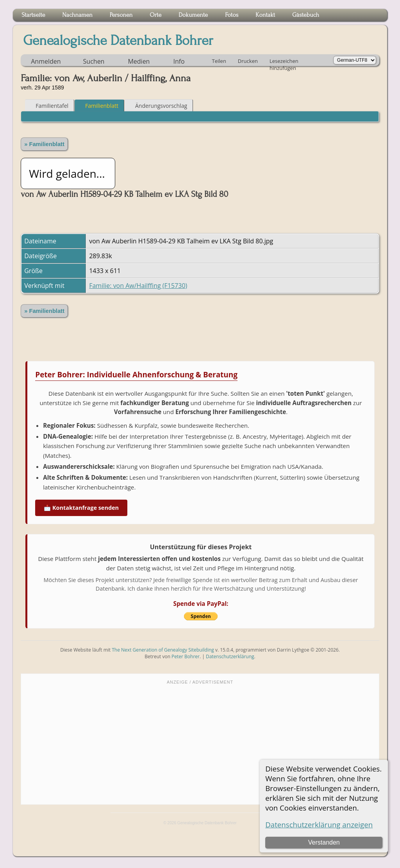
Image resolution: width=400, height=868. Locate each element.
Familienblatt (98, 106)
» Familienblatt (44, 144)
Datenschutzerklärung (230, 656)
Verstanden (324, 842)
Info (179, 61)
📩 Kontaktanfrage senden (81, 508)
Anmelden (46, 61)
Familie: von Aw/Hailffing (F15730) (138, 286)
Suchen (94, 61)
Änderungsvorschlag (158, 106)
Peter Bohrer (186, 656)
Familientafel (48, 106)
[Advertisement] (200, 744)
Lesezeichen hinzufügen (284, 62)
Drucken (248, 61)
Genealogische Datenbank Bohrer (118, 41)
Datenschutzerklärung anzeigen (319, 824)
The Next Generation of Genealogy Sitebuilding (163, 650)
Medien (139, 61)
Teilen (219, 61)
